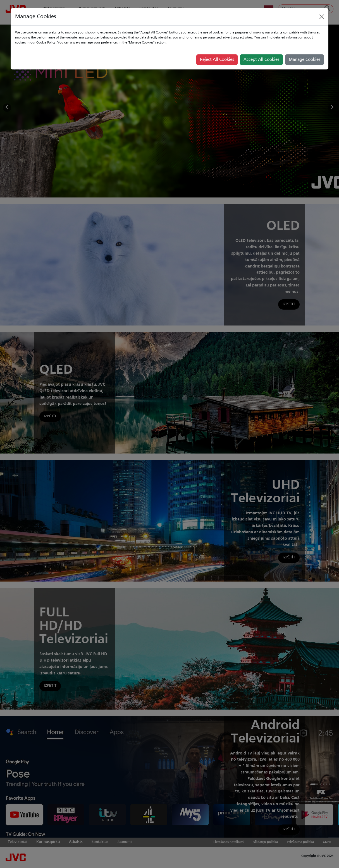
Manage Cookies (305, 60)
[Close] (322, 17)
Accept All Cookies (261, 60)
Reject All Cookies (217, 60)
